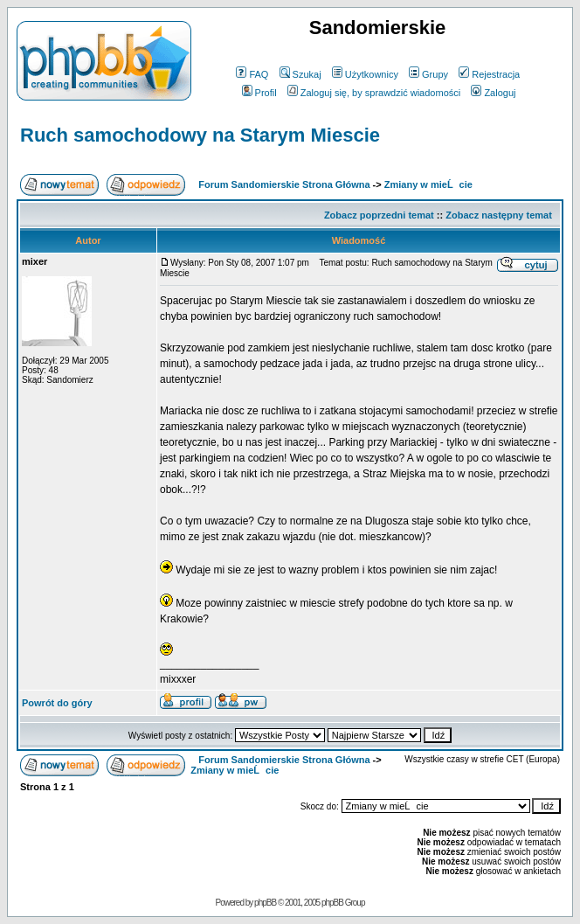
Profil (259, 93)
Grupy (428, 74)
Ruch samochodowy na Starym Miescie (200, 135)
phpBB (265, 903)
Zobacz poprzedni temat (379, 215)
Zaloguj (493, 93)
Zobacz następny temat (499, 215)
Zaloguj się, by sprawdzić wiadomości (374, 93)
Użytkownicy (365, 74)
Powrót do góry (57, 703)
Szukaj (300, 74)
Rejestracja (489, 74)
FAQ (252, 74)
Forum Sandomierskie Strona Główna (284, 184)
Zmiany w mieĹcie (428, 184)
